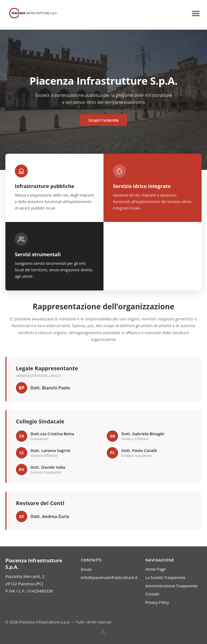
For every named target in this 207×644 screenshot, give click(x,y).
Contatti (152, 594)
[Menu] (196, 13)
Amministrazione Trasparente (171, 586)
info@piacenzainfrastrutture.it (109, 577)
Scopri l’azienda (103, 120)
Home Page (155, 569)
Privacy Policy (157, 602)
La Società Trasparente (165, 578)
